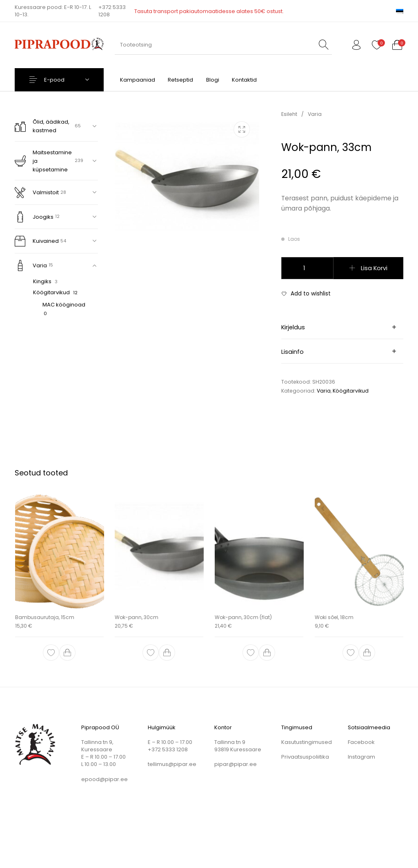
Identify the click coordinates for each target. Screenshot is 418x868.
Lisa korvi (374, 268)
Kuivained (37, 241)
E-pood (54, 80)
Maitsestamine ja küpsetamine (43, 161)
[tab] (342, 327)
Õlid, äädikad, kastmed (42, 126)
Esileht (289, 114)
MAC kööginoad (64, 305)
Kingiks (42, 281)
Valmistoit (37, 192)
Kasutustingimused (307, 742)
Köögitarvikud (51, 292)
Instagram (361, 757)
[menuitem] (399, 11)
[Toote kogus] (307, 268)
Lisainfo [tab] (292, 352)
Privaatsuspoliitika (305, 757)
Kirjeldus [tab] (293, 327)
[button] (67, 653)
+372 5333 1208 (112, 11)
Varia (31, 265)
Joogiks (34, 217)
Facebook (361, 742)
